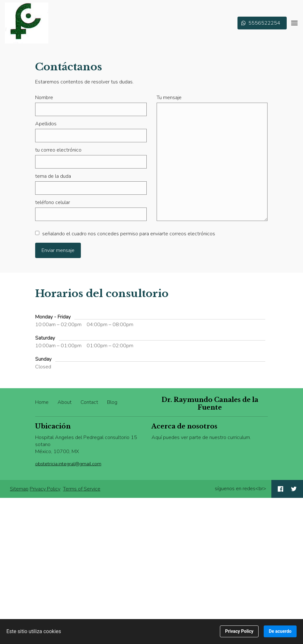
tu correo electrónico (58, 150)
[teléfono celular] (91, 214)
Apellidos (46, 124)
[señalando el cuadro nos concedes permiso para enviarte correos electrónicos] (37, 233)
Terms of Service (82, 489)
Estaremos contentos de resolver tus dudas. (84, 82)
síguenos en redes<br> (241, 489)
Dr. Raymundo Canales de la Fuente (210, 404)
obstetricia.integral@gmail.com (68, 464)
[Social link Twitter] (294, 489)
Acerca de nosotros (184, 426)
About (65, 402)
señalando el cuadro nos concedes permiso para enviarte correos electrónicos (125, 234)
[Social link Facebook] (280, 489)
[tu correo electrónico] (91, 162)
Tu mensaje (169, 98)
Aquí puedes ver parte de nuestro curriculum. (201, 437)
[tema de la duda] (91, 188)
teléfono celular (53, 202)
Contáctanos (69, 67)
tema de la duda (53, 176)
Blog (112, 402)
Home (42, 402)
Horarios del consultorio (102, 294)
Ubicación (53, 426)
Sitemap (19, 489)
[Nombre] (91, 109)
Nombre (44, 98)
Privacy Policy (45, 489)
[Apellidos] (91, 136)
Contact (89, 402)
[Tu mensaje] (212, 162)
